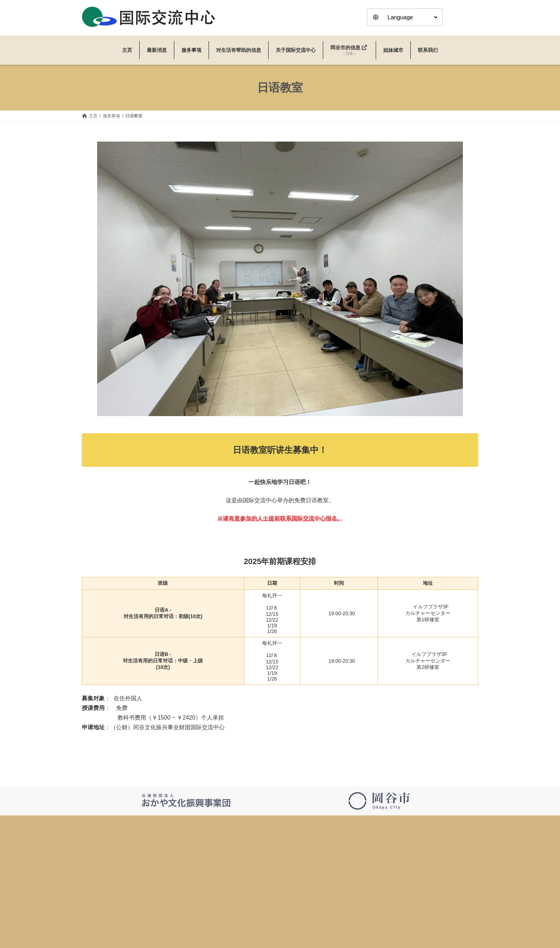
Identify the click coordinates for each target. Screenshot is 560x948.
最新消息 (233, 875)
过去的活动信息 (240, 900)
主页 (229, 862)
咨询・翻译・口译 (242, 939)
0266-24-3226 (97, 879)
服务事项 (233, 913)
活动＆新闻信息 (240, 888)
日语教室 (233, 926)
